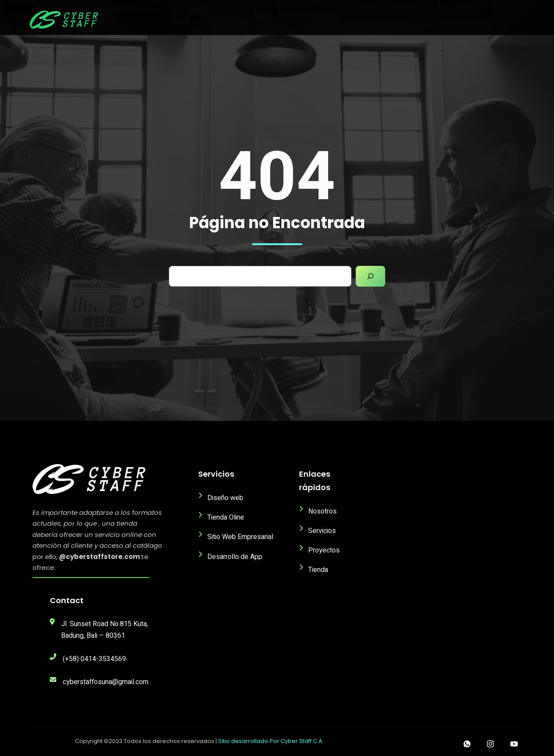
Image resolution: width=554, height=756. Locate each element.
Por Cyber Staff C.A (296, 741)
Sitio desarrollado (244, 741)
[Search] (370, 276)
